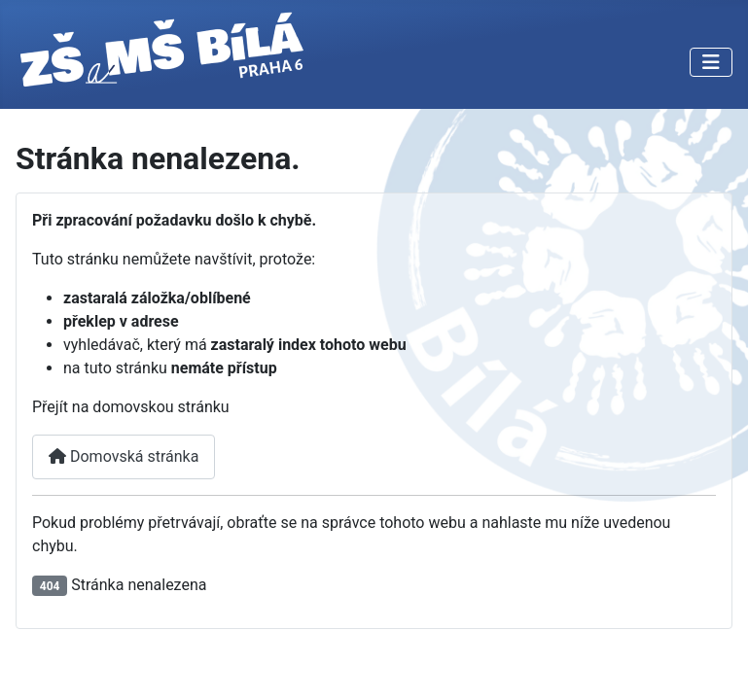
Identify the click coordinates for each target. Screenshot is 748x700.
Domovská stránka (124, 456)
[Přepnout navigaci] (711, 62)
